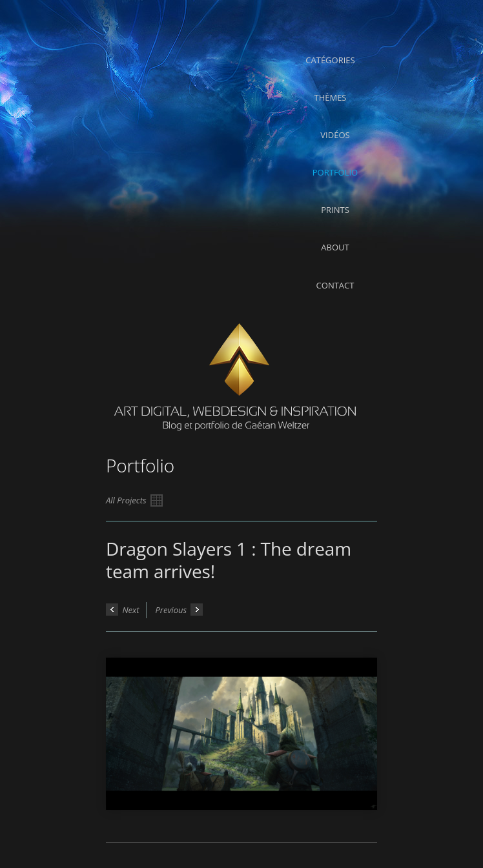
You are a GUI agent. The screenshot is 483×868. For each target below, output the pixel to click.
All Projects (134, 500)
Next (123, 610)
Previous (179, 610)
